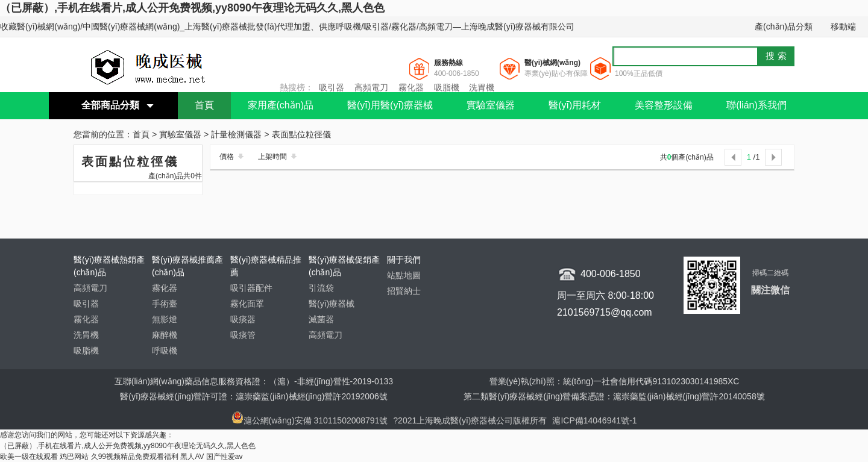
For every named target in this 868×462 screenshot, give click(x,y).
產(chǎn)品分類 (784, 27)
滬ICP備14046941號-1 (594, 420)
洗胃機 (482, 87)
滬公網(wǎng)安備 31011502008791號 (310, 420)
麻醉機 (165, 335)
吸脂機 (447, 87)
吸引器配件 (251, 288)
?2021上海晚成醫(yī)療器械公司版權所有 (471, 420)
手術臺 (165, 304)
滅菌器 (321, 319)
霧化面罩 (247, 304)
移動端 (843, 27)
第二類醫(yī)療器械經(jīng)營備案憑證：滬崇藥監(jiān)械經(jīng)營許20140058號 (614, 396)
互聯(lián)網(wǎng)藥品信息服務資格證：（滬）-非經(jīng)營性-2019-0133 (254, 381)
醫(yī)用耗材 (575, 105)
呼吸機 (165, 351)
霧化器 (411, 87)
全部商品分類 (110, 105)
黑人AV (192, 457)
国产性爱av (225, 457)
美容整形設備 (664, 105)
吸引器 (332, 87)
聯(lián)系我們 (756, 105)
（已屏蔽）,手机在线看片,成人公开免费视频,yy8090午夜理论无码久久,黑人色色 (192, 8)
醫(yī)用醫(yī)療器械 (390, 105)
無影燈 (165, 319)
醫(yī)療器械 (332, 304)
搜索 (778, 56)
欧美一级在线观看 (29, 457)
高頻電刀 (371, 87)
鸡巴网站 (74, 457)
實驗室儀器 (491, 105)
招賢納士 (404, 291)
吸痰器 (243, 319)
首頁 (204, 105)
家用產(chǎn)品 (281, 105)
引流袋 (321, 288)
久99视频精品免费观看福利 (135, 457)
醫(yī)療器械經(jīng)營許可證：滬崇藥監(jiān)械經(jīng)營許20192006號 (253, 396)
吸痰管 (243, 335)
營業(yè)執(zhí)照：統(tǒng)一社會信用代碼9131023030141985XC (615, 381)
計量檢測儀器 (236, 135)
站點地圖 (404, 275)
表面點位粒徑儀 (301, 135)
